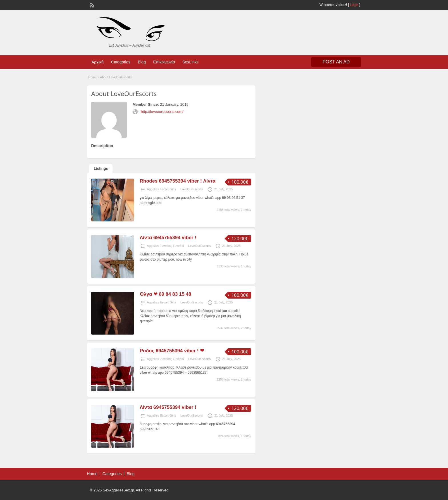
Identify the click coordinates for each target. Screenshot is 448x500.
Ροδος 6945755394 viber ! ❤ (172, 351)
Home (92, 77)
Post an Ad (336, 62)
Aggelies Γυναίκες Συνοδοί (165, 246)
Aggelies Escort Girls (161, 189)
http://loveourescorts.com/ (162, 112)
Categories (121, 62)
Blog (142, 62)
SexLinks (190, 62)
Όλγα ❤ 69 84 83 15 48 (165, 294)
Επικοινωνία (164, 62)
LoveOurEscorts (192, 189)
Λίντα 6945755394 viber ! (168, 238)
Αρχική (98, 62)
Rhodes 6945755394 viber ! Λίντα (178, 181)
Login (354, 5)
